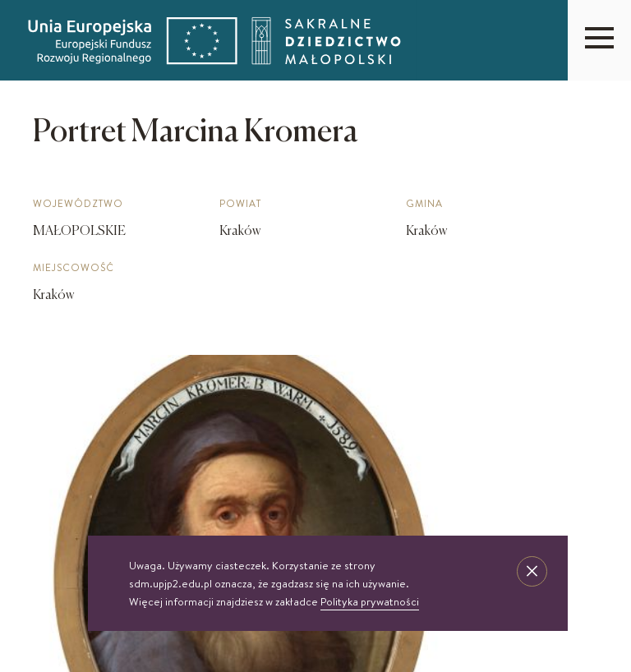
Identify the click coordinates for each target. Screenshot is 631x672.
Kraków (53, 296)
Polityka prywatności (370, 601)
